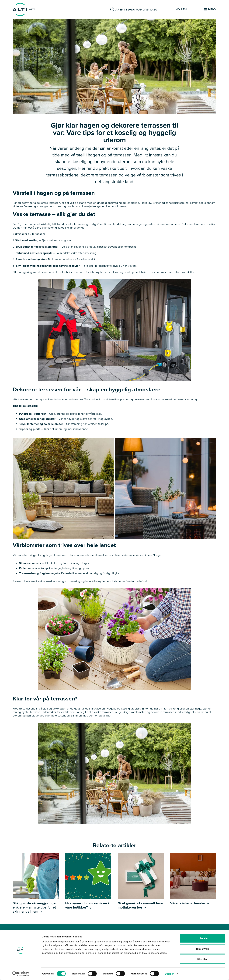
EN (185, 10)
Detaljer (169, 974)
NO (178, 10)
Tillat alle (202, 938)
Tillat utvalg (202, 949)
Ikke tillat (202, 959)
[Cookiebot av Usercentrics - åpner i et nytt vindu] (21, 974)
